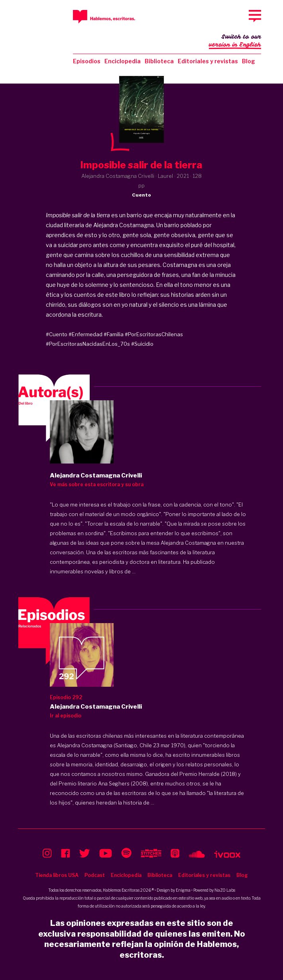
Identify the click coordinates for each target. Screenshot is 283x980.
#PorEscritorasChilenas (154, 334)
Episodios (87, 61)
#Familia (114, 334)
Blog (249, 61)
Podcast (95, 875)
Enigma (183, 890)
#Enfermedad (85, 334)
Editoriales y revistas (208, 61)
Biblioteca (159, 61)
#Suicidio (142, 344)
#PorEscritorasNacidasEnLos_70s (88, 344)
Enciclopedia (123, 61)
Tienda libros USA (57, 875)
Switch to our (235, 41)
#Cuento (57, 334)
